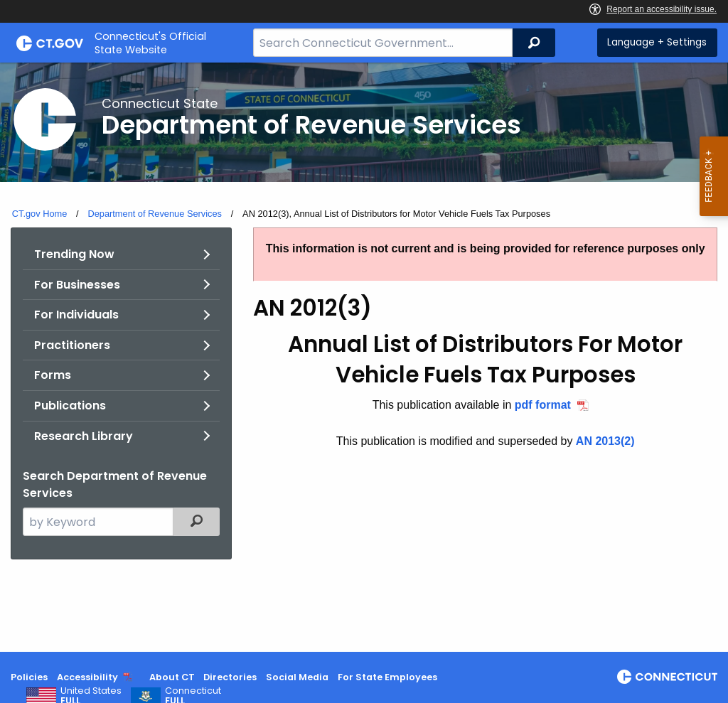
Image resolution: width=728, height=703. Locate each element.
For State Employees (387, 677)
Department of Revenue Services (155, 214)
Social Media (297, 677)
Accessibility (87, 677)
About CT (172, 677)
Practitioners (72, 345)
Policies (29, 677)
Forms (53, 375)
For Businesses (77, 285)
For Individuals (76, 315)
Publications (70, 406)
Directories (230, 677)
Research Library (84, 436)
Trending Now (74, 254)
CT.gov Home (40, 214)
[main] (364, 357)
